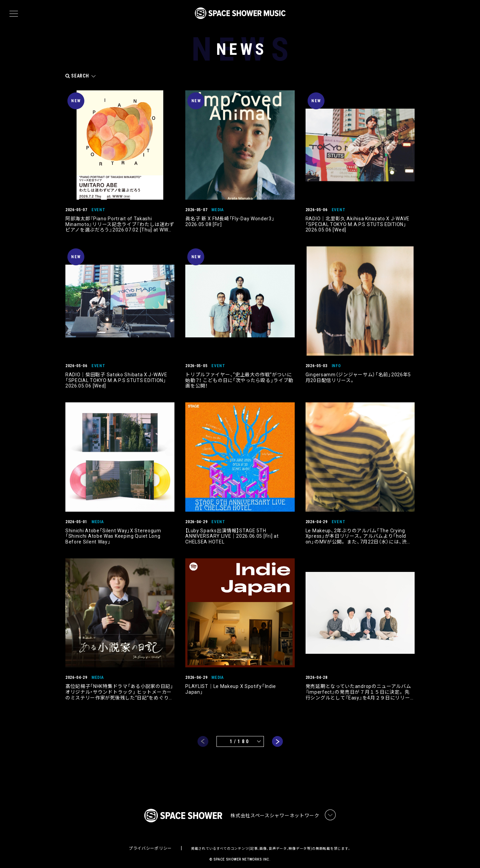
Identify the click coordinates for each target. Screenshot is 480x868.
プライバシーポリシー (150, 843)
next (277, 735)
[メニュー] (14, 14)
